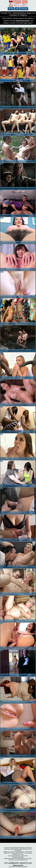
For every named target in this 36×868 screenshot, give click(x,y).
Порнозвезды (24, 9)
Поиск (17, 9)
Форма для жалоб (18, 865)
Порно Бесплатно (23, 21)
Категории (11, 9)
